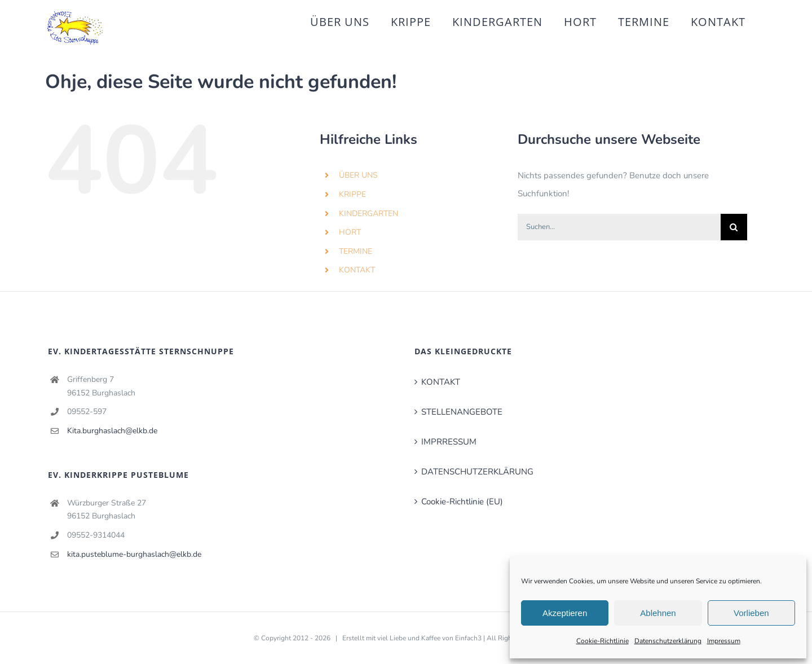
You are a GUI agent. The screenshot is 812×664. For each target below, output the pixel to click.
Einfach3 (468, 638)
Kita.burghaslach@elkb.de (112, 431)
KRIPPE (352, 194)
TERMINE (356, 251)
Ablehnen (658, 613)
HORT (350, 232)
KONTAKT (357, 270)
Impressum (724, 641)
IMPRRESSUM (449, 442)
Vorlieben (751, 613)
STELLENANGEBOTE (462, 412)
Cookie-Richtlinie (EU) (462, 502)
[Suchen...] (619, 227)
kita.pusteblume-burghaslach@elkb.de (134, 554)
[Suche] (734, 227)
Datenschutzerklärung (668, 641)
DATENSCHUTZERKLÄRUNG (477, 472)
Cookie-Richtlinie (603, 641)
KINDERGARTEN (369, 214)
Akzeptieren (565, 613)
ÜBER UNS (358, 175)
